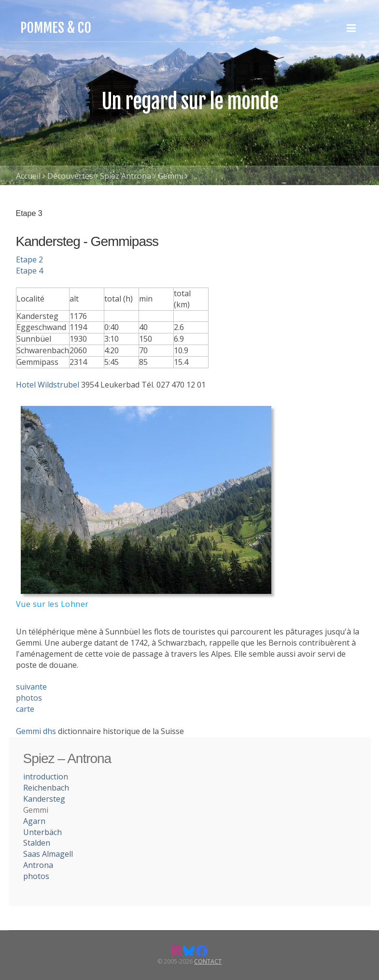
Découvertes (70, 176)
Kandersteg (44, 799)
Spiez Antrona (126, 176)
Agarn (34, 821)
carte (25, 709)
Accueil (28, 176)
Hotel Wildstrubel (48, 385)
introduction (46, 777)
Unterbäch (42, 832)
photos (29, 698)
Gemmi (170, 176)
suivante (31, 687)
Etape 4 (29, 271)
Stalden (37, 843)
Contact (208, 961)
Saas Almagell (48, 854)
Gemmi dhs (36, 731)
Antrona (38, 865)
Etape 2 (29, 259)
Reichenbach (46, 788)
